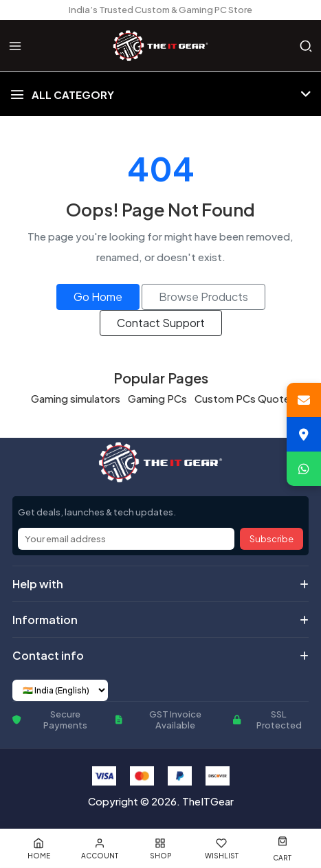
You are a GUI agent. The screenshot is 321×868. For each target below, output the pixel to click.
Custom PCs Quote (242, 398)
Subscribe (272, 539)
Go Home (98, 297)
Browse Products (203, 297)
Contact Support (161, 323)
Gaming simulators (76, 398)
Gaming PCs (157, 398)
